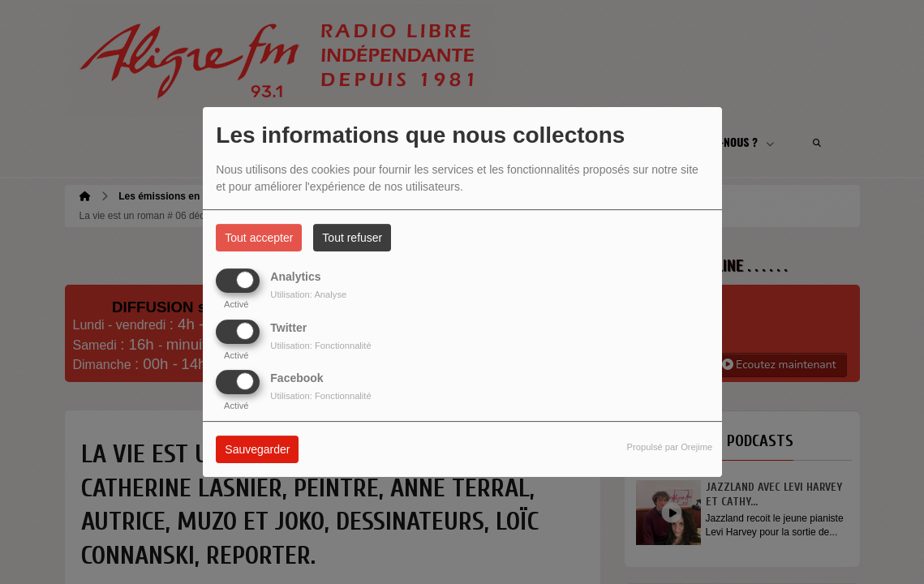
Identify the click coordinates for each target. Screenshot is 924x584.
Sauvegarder (257, 449)
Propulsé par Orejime (670, 447)
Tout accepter (259, 238)
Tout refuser (352, 238)
